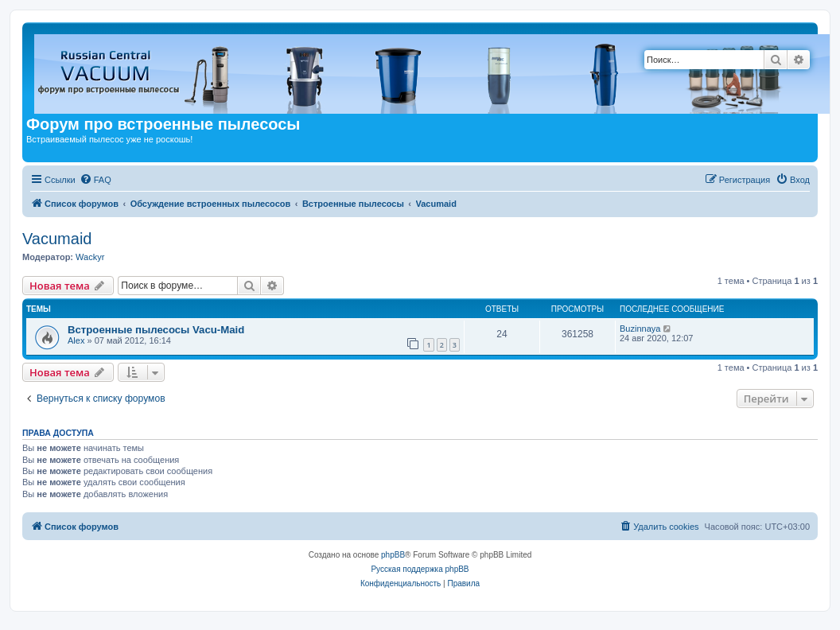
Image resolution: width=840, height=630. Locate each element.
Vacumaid (57, 239)
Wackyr (90, 257)
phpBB (393, 555)
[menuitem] (95, 180)
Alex (76, 340)
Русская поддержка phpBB (420, 569)
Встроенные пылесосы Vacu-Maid (156, 330)
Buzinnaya (640, 329)
